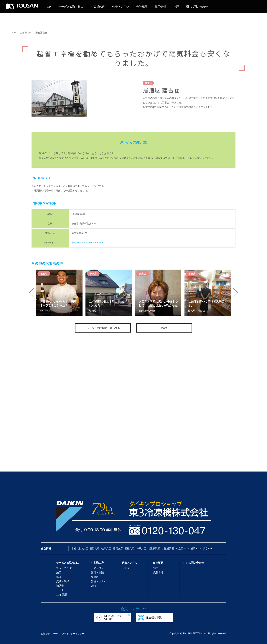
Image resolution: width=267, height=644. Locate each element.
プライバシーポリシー (73, 634)
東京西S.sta (182, 548)
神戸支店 (141, 548)
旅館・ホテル (99, 581)
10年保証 (62, 595)
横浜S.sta (196, 548)
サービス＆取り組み (71, 7)
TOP (48, 7)
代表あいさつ (121, 7)
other (94, 586)
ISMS (56, 634)
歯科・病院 (97, 572)
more (164, 328)
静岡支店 (118, 548)
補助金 (60, 586)
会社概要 (142, 7)
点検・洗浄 (63, 581)
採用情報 (160, 7)
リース (60, 590)
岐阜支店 (106, 548)
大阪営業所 (168, 548)
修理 (59, 577)
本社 (74, 548)
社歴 (176, 7)
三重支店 (129, 548)
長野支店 (95, 548)
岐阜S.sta (208, 548)
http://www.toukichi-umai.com (88, 243)
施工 (59, 572)
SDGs (125, 568)
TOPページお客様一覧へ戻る (103, 328)
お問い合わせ (197, 7)
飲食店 (95, 577)
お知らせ (45, 634)
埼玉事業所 (154, 548)
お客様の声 (98, 7)
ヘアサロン (97, 568)
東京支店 (83, 548)
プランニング (64, 568)
